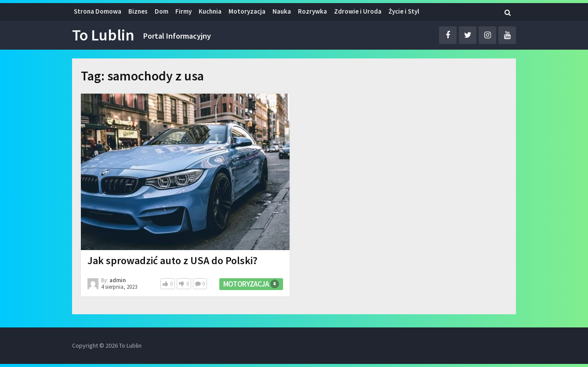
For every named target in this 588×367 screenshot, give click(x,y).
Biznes (138, 11)
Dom (162, 11)
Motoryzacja (247, 11)
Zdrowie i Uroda (358, 11)
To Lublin (103, 35)
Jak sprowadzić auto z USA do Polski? (172, 260)
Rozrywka (312, 11)
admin (118, 280)
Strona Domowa (98, 11)
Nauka (282, 11)
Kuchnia (210, 11)
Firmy (183, 11)
